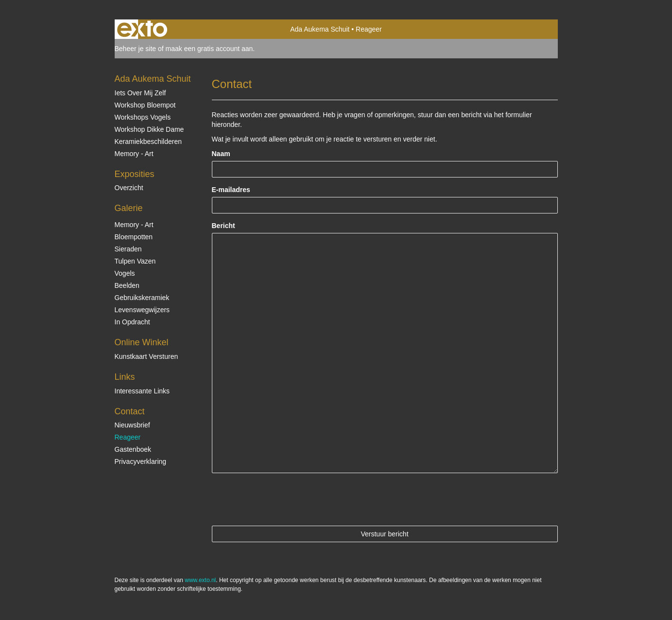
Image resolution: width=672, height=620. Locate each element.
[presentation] (286, 499)
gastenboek (133, 449)
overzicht (129, 188)
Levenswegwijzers (142, 310)
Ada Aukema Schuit (320, 29)
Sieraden (128, 249)
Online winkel (142, 342)
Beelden (127, 285)
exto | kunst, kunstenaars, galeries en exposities (142, 29)
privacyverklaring (141, 461)
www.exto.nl (200, 580)
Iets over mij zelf (140, 93)
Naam (221, 154)
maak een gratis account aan (209, 49)
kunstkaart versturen (146, 356)
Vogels (125, 273)
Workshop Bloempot (145, 105)
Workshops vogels (143, 117)
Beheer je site (136, 49)
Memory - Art (134, 154)
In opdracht (132, 322)
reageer (128, 437)
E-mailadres (231, 190)
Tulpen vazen (135, 261)
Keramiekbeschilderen (148, 142)
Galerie (129, 208)
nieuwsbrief (132, 425)
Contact (130, 411)
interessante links (142, 391)
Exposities (135, 174)
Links (125, 377)
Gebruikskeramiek (142, 298)
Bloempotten (134, 237)
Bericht (224, 226)
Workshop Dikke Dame (149, 129)
